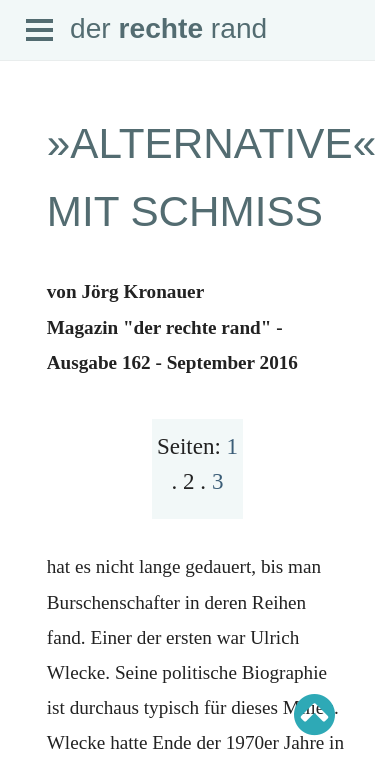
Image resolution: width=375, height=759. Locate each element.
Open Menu (40, 31)
